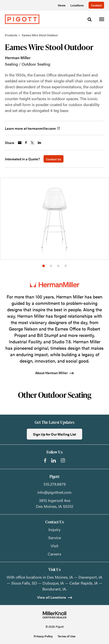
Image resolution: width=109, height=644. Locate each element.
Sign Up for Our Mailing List (54, 434)
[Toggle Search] (90, 19)
